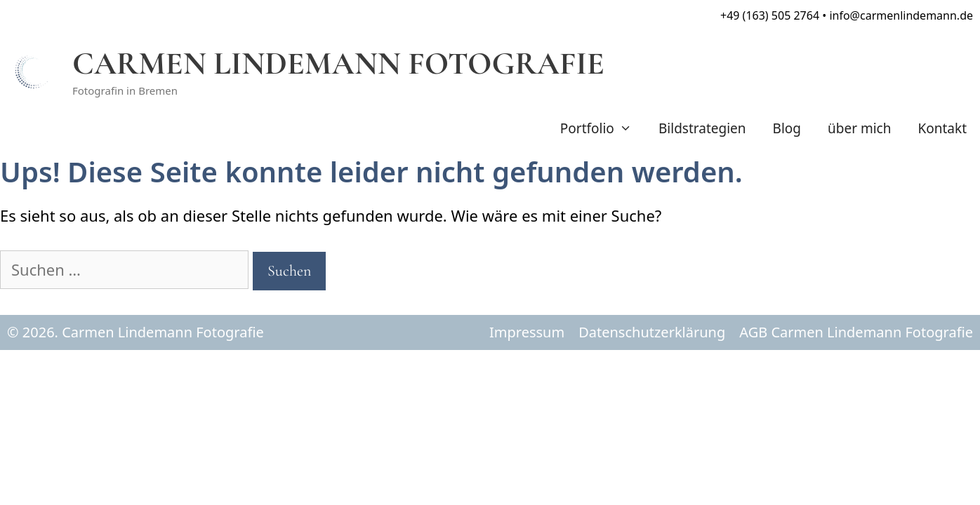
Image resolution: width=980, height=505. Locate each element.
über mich (859, 128)
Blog (787, 128)
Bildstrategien (702, 128)
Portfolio (603, 129)
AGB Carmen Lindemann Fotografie (856, 332)
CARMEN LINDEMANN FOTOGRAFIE (338, 63)
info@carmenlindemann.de (901, 15)
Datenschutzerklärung (652, 332)
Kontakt (942, 128)
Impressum (527, 332)
